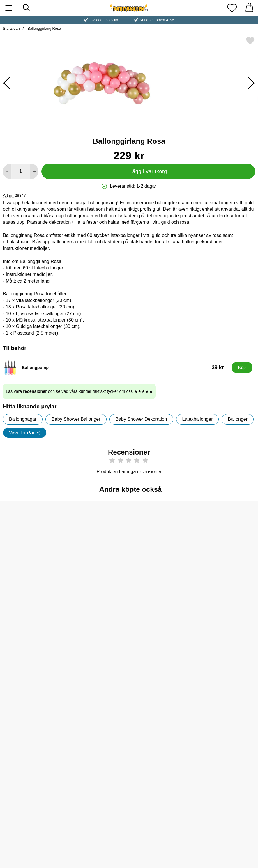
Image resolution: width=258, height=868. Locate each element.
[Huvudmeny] (9, 8)
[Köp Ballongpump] (242, 368)
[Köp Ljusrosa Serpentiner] (25, 577)
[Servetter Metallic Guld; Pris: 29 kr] (181, 631)
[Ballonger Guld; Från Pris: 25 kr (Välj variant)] (77, 536)
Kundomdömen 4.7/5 (157, 20)
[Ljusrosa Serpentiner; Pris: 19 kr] (25, 536)
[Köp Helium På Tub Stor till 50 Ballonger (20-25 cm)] (129, 672)
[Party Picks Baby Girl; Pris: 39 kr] (233, 631)
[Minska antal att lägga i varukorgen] (7, 171)
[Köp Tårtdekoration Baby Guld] (25, 766)
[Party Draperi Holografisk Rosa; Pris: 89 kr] (77, 631)
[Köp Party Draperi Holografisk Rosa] (77, 672)
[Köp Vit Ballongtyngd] (233, 577)
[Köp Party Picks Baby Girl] (233, 672)
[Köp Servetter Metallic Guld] (181, 672)
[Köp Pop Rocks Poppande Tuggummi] (25, 672)
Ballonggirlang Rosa (44, 28)
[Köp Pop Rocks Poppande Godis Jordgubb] (181, 577)
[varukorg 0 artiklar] (249, 8)
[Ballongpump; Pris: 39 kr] (116, 368)
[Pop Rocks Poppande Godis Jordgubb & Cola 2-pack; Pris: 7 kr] (129, 536)
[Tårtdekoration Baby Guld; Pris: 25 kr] (25, 726)
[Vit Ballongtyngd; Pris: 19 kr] (233, 536)
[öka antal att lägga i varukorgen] (34, 171)
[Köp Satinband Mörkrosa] (77, 766)
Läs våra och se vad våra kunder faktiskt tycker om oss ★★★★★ (79, 391)
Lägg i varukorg (148, 171)
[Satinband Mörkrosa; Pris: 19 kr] (77, 726)
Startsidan (11, 28)
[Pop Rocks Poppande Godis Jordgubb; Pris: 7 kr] (181, 536)
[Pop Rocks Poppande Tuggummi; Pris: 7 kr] (25, 631)
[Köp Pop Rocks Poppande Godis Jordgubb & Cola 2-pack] (129, 577)
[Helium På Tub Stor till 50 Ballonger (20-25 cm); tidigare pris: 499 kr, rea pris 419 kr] (129, 631)
